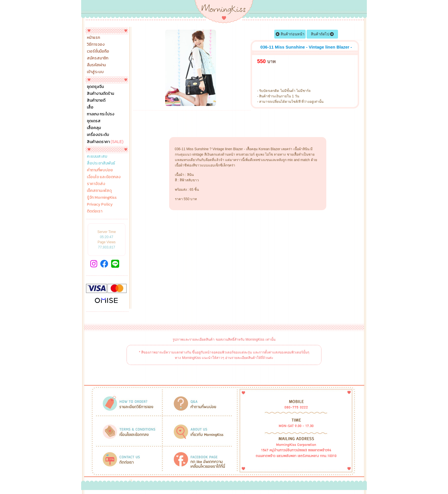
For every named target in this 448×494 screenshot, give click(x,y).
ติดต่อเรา (95, 211)
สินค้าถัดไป (322, 34)
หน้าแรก (93, 38)
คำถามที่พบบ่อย (100, 170)
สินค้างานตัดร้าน (100, 94)
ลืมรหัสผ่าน (96, 65)
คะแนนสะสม (97, 156)
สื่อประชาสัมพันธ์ (101, 163)
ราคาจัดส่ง (96, 184)
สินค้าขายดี (96, 101)
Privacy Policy (100, 204)
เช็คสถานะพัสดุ (99, 191)
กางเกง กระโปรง (101, 114)
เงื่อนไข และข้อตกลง (104, 177)
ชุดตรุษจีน (95, 87)
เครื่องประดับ (98, 135)
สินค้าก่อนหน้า (290, 34)
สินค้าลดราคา (105, 142)
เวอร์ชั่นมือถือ (98, 51)
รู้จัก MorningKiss (102, 198)
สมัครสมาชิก (98, 58)
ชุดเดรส (94, 121)
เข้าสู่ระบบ (95, 72)
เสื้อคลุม (94, 128)
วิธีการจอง (96, 45)
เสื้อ (90, 107)
